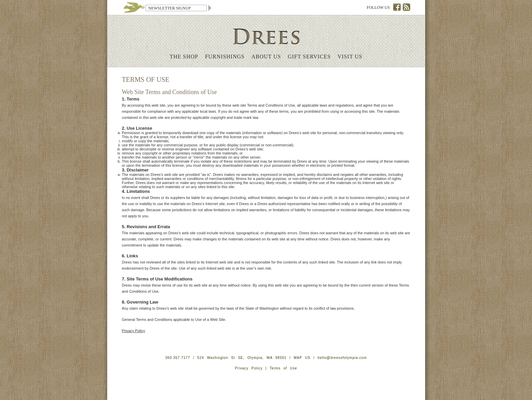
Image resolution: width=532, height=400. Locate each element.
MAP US (302, 358)
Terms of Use (283, 368)
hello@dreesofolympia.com (342, 358)
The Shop (184, 57)
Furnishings (225, 57)
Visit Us (350, 57)
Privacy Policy (133, 331)
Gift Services (309, 57)
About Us (266, 57)
